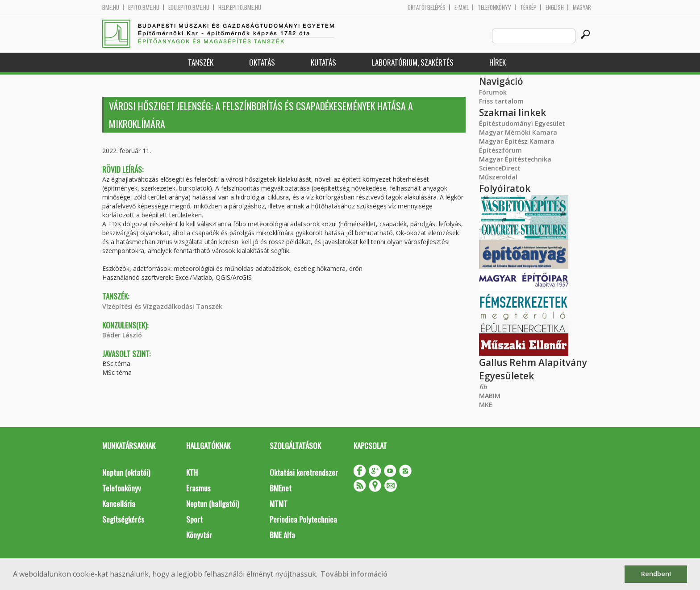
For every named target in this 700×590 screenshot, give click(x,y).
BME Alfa (282, 535)
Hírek (498, 62)
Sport (194, 519)
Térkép (528, 7)
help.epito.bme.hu (240, 7)
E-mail (462, 7)
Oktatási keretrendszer (304, 472)
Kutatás (323, 62)
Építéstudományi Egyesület (522, 123)
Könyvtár (199, 535)
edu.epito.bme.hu (189, 7)
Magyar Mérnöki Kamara (518, 132)
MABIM (490, 396)
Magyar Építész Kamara (517, 141)
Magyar (582, 7)
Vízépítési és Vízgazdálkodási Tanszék (162, 306)
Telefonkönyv (494, 7)
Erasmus (198, 488)
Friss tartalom (501, 101)
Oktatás (262, 62)
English (555, 7)
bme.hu (111, 7)
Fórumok (493, 92)
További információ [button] (354, 574)
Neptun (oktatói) (126, 472)
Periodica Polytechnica (303, 519)
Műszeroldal (498, 177)
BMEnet (281, 488)
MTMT (279, 504)
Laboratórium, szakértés (413, 62)
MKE (486, 405)
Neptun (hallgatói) (212, 504)
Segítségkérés (123, 519)
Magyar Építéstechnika (515, 159)
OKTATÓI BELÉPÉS (427, 7)
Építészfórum (500, 150)
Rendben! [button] (656, 574)
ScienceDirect (500, 168)
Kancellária (119, 504)
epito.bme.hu (144, 7)
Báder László (122, 335)
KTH (192, 472)
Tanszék (201, 62)
